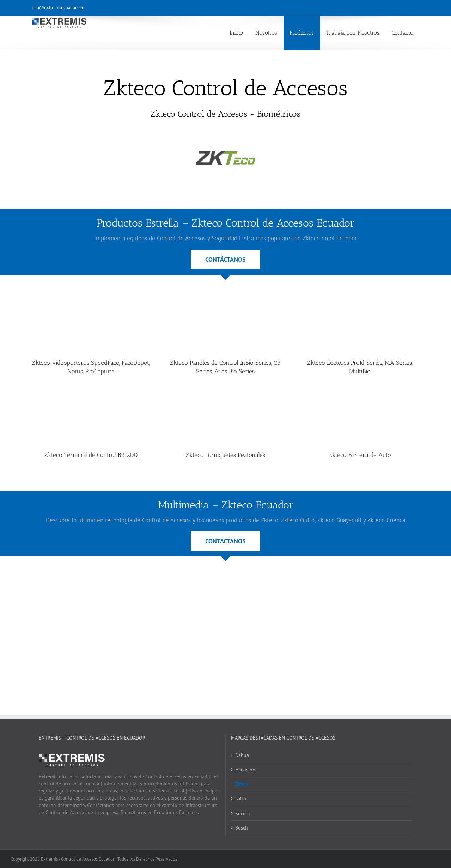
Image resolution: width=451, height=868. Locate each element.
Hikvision (245, 770)
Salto (241, 798)
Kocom (242, 813)
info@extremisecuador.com (59, 8)
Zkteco (242, 784)
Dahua (242, 755)
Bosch (242, 828)
